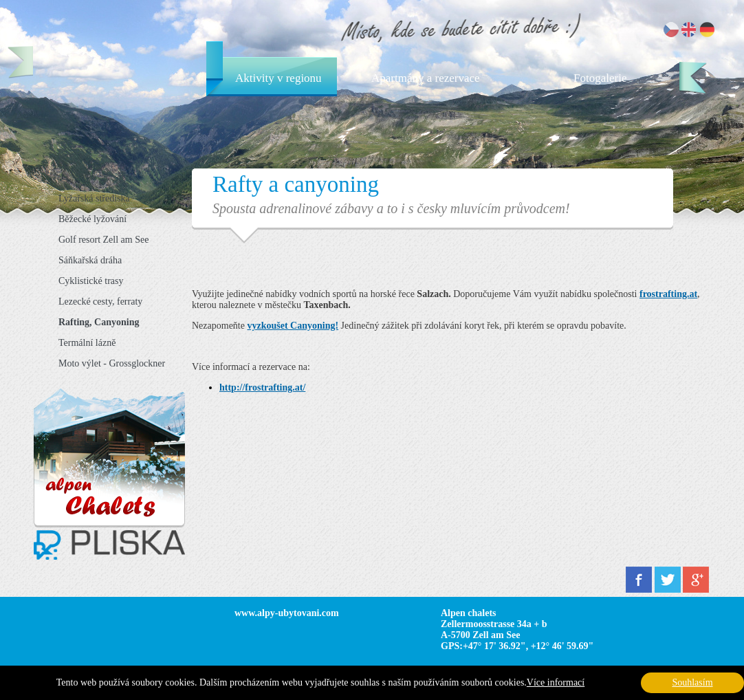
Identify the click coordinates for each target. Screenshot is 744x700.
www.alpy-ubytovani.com (287, 613)
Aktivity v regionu (278, 78)
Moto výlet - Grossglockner (112, 363)
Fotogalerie (600, 78)
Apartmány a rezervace (426, 78)
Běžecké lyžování (92, 219)
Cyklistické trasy (91, 281)
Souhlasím (692, 682)
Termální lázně (87, 343)
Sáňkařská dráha (90, 260)
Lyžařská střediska (94, 198)
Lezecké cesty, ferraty (100, 302)
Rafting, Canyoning (99, 322)
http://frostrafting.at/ (262, 387)
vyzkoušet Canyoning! (293, 326)
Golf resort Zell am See (103, 240)
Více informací (556, 682)
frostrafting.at (668, 294)
